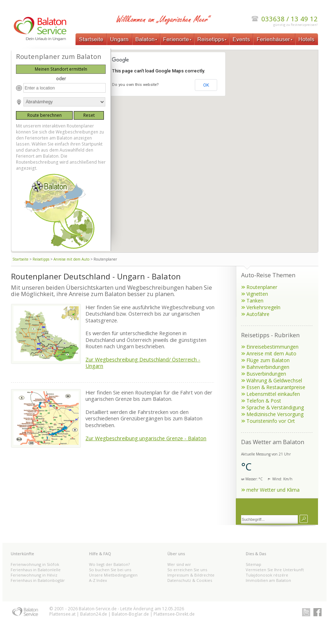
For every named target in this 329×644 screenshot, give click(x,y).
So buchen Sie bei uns (110, 570)
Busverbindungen (266, 374)
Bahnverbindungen (268, 367)
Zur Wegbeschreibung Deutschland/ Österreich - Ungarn (143, 362)
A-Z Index (98, 580)
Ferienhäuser (274, 39)
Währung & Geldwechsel (274, 380)
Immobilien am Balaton (268, 580)
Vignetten (257, 294)
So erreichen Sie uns (187, 570)
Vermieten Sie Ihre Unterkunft (275, 570)
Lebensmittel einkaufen (273, 394)
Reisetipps (212, 39)
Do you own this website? (135, 85)
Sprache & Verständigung (275, 407)
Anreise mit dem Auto (71, 259)
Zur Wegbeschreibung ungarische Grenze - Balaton (146, 438)
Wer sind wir (179, 564)
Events (241, 39)
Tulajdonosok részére (267, 575)
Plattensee (60, 614)
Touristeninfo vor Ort (271, 421)
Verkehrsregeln (263, 307)
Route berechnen (44, 115)
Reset (89, 115)
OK (206, 85)
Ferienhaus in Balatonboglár (38, 580)
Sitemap (253, 564)
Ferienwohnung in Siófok (35, 564)
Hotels (307, 39)
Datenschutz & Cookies (190, 580)
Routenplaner (262, 287)
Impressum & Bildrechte (191, 575)
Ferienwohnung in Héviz (34, 575)
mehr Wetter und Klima (273, 490)
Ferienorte (177, 39)
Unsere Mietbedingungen (113, 575)
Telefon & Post (264, 401)
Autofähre (258, 314)
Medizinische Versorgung (275, 414)
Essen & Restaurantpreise (276, 387)
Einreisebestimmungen (272, 347)
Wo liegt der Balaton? (109, 564)
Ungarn (119, 39)
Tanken (255, 301)
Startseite (91, 39)
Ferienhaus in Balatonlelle (36, 570)
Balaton (146, 39)
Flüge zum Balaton (268, 360)
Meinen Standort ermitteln (61, 69)
